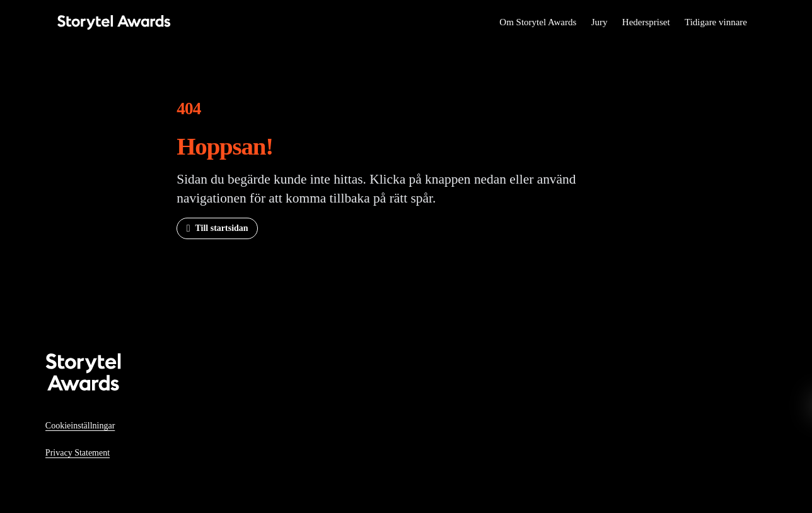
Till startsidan (221, 228)
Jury (600, 22)
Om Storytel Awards (538, 22)
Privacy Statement (78, 453)
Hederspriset (646, 22)
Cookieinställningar (80, 426)
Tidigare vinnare (716, 22)
